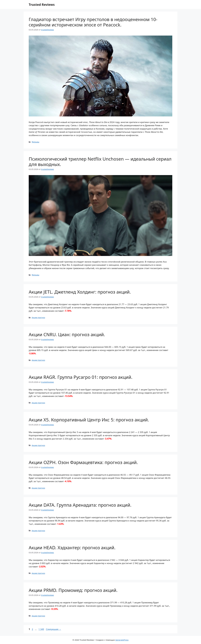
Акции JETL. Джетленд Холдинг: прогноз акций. (80, 292)
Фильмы (35, 142)
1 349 (41, 629)
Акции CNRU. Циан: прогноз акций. (67, 334)
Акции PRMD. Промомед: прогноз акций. (73, 590)
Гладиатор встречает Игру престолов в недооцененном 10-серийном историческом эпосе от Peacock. (93, 22)
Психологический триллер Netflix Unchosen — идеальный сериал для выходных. (100, 162)
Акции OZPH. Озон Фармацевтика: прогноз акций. (83, 462)
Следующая (54, 629)
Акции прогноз (38, 318)
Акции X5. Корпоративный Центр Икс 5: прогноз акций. (89, 420)
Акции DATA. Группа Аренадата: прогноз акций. (80, 505)
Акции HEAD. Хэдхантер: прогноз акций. (72, 548)
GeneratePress (122, 640)
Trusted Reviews (42, 4)
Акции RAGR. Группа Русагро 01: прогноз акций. (81, 377)
